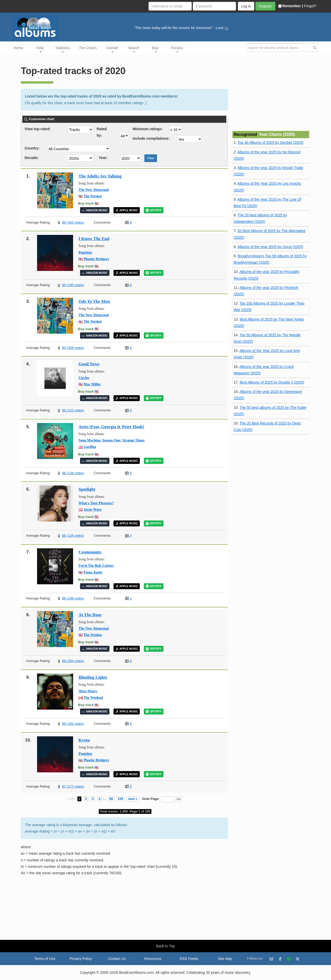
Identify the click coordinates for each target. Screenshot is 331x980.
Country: (32, 148)
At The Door (90, 615)
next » (133, 799)
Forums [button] (177, 49)
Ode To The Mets (94, 301)
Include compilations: (151, 138)
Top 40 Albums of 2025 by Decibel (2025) (271, 143)
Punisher (85, 253)
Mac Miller (92, 384)
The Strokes (93, 196)
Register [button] (265, 6)
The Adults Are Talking (100, 176)
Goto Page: (151, 799)
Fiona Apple (93, 572)
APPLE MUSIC (127, 210)
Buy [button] (155, 49)
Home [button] (18, 48)
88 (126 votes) (73, 536)
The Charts (88, 48)
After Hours (88, 691)
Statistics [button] (63, 49)
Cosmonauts (90, 552)
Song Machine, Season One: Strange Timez (112, 440)
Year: (103, 158)
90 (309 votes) (73, 348)
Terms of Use (45, 959)
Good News (89, 364)
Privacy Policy (81, 959)
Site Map (225, 959)
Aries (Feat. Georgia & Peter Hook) (111, 427)
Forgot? (310, 6)
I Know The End (94, 239)
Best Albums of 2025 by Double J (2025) (272, 382)
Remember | (291, 6)
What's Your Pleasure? (96, 503)
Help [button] (40, 49)
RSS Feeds (189, 959)
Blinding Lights (93, 677)
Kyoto (84, 740)
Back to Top (166, 946)
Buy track (86, 203)
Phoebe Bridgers (96, 259)
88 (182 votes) (73, 724)
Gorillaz (90, 447)
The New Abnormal (94, 190)
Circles (84, 378)
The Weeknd (93, 698)
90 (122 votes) (73, 410)
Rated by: (102, 130)
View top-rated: (38, 129)
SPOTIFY (154, 210)
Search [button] (134, 49)
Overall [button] (112, 49)
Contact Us (117, 959)
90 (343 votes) (73, 222)
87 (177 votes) (73, 786)
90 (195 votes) (73, 285)
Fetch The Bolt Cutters (96, 566)
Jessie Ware (93, 510)
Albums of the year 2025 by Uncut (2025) (270, 247)
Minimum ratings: (148, 129)
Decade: (32, 158)
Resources (153, 959)
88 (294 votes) (73, 661)
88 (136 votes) (73, 473)
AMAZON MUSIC (95, 210)
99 (111, 799)
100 (120, 799)
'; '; (189, 139)
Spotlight (87, 489)
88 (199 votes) (73, 598)
